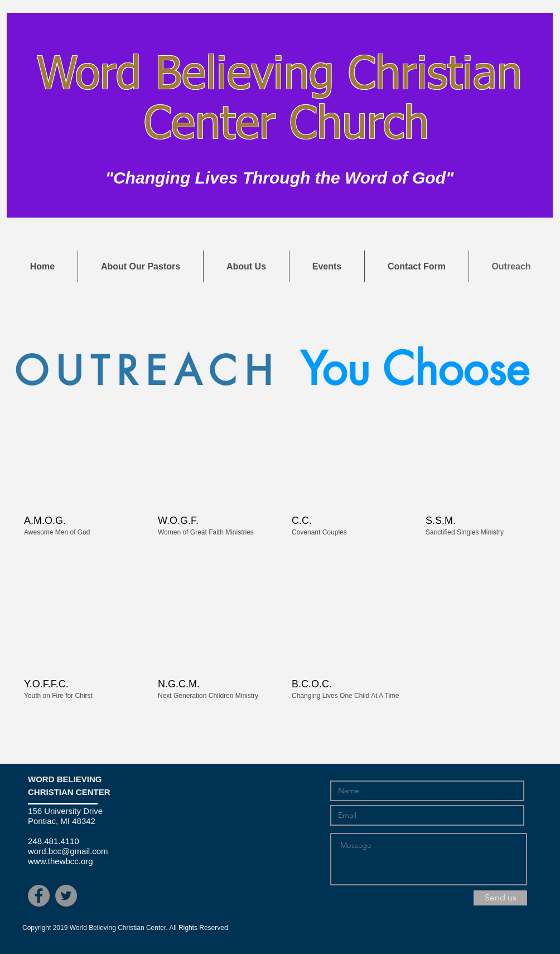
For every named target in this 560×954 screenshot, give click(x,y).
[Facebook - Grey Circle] (39, 896)
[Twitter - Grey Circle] (66, 896)
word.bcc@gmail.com (68, 851)
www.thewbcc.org (61, 861)
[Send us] (500, 898)
